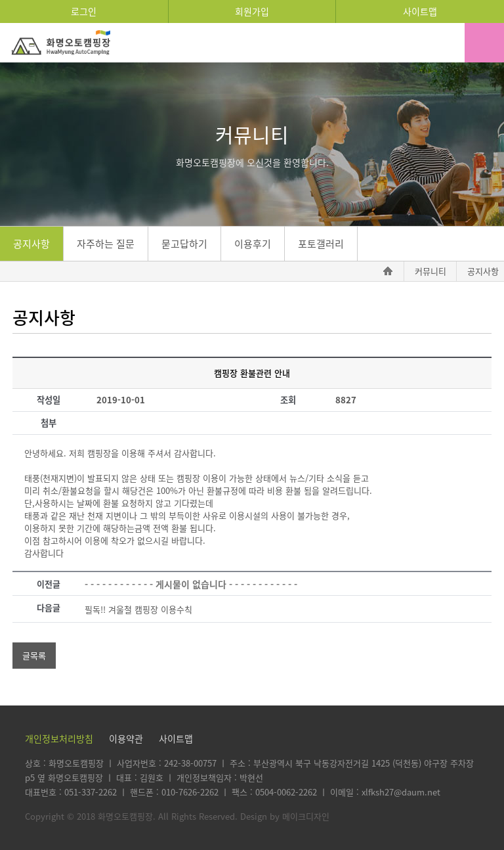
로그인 (84, 11)
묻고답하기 (184, 244)
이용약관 (126, 738)
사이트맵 (420, 11)
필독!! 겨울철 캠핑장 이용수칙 (138, 609)
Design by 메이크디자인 (285, 816)
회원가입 (252, 11)
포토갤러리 (321, 244)
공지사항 (31, 244)
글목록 (34, 655)
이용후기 (253, 244)
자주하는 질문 (106, 244)
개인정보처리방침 (59, 738)
